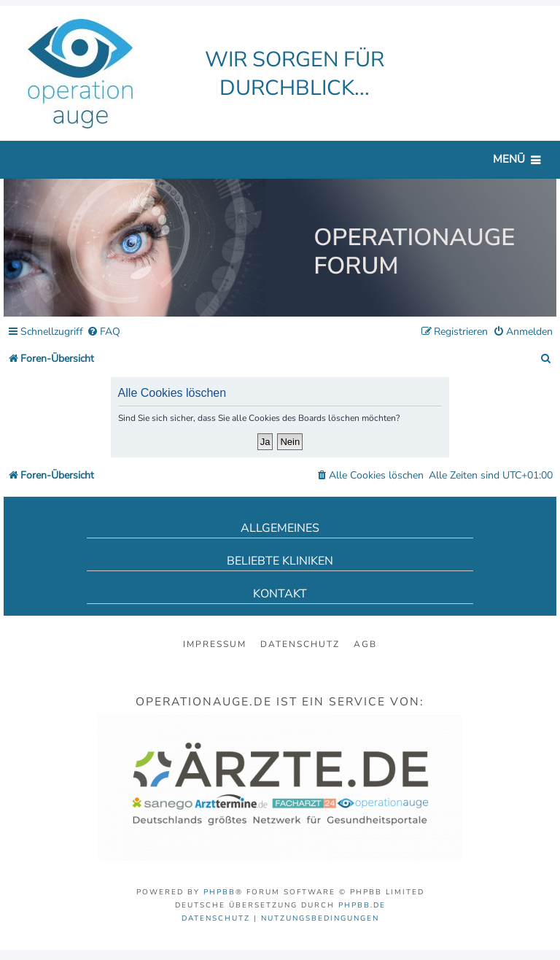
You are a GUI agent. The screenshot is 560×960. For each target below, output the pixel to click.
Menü (509, 159)
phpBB (219, 892)
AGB (365, 644)
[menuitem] (104, 332)
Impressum (215, 644)
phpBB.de (362, 905)
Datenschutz (300, 644)
